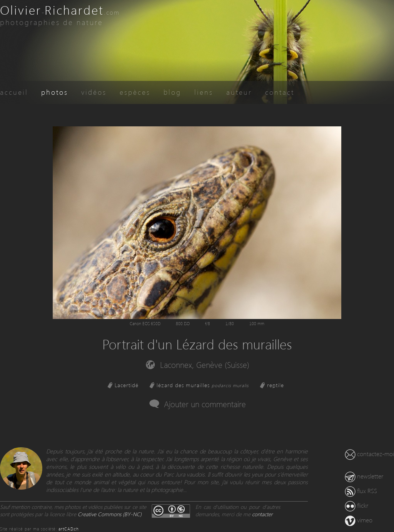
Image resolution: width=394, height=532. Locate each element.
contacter (262, 514)
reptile (275, 385)
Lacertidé (127, 385)
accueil (14, 92)
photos (55, 92)
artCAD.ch (69, 529)
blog (172, 92)
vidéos (94, 92)
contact (280, 92)
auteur (239, 92)
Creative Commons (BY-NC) (110, 514)
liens (204, 92)
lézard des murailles (203, 385)
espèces (135, 92)
